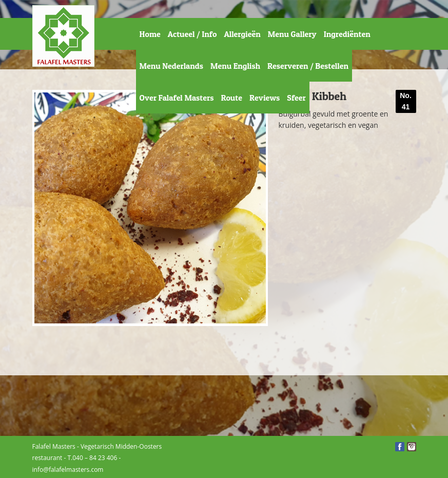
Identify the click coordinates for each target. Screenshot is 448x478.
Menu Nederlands (171, 66)
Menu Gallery (292, 34)
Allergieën (242, 34)
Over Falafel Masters (177, 98)
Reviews (265, 98)
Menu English (235, 66)
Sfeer (296, 98)
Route (231, 98)
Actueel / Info (192, 34)
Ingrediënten (347, 34)
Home (150, 34)
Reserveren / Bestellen (308, 66)
